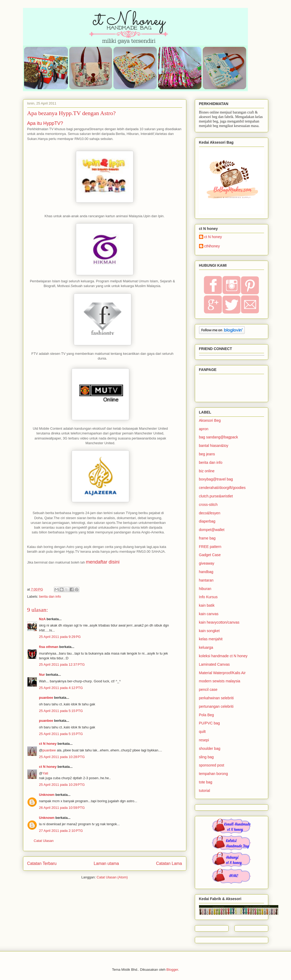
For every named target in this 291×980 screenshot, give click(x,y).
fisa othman (49, 647)
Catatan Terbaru (42, 863)
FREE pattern (210, 547)
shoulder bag (210, 748)
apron (204, 429)
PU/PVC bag (209, 723)
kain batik (207, 605)
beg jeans (207, 454)
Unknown (47, 795)
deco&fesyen (210, 513)
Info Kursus (208, 597)
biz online (207, 471)
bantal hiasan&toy (214, 446)
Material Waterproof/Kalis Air (222, 673)
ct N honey (48, 744)
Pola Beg (207, 715)
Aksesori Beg (210, 420)
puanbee (46, 698)
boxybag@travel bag (216, 479)
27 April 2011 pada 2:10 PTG (61, 831)
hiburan (205, 589)
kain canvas (209, 614)
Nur (42, 675)
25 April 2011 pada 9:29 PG (60, 637)
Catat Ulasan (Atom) (112, 877)
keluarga (206, 647)
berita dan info (50, 596)
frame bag (207, 538)
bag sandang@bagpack (219, 437)
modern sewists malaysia (220, 681)
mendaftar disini (103, 562)
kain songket (209, 631)
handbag (206, 572)
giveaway (207, 563)
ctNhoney (212, 246)
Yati (45, 773)
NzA (42, 619)
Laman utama (106, 863)
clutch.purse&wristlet (216, 496)
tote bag (206, 782)
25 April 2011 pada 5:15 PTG (61, 711)
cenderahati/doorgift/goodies (222, 488)
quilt (202, 732)
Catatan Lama (169, 863)
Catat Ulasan (44, 841)
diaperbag (207, 521)
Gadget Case (210, 555)
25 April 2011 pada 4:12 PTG (61, 688)
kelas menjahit (211, 639)
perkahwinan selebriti (216, 698)
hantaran (206, 580)
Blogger (172, 970)
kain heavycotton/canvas (219, 622)
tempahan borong (214, 774)
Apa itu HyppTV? (45, 123)
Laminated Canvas (214, 664)
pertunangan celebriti (216, 706)
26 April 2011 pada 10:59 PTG (62, 808)
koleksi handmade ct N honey (223, 656)
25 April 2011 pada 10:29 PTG (62, 785)
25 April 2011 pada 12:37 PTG (62, 664)
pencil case (208, 689)
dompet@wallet (212, 530)
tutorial (205, 791)
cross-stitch (208, 505)
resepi (204, 740)
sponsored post (212, 765)
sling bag (206, 757)
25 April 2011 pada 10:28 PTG (62, 757)
